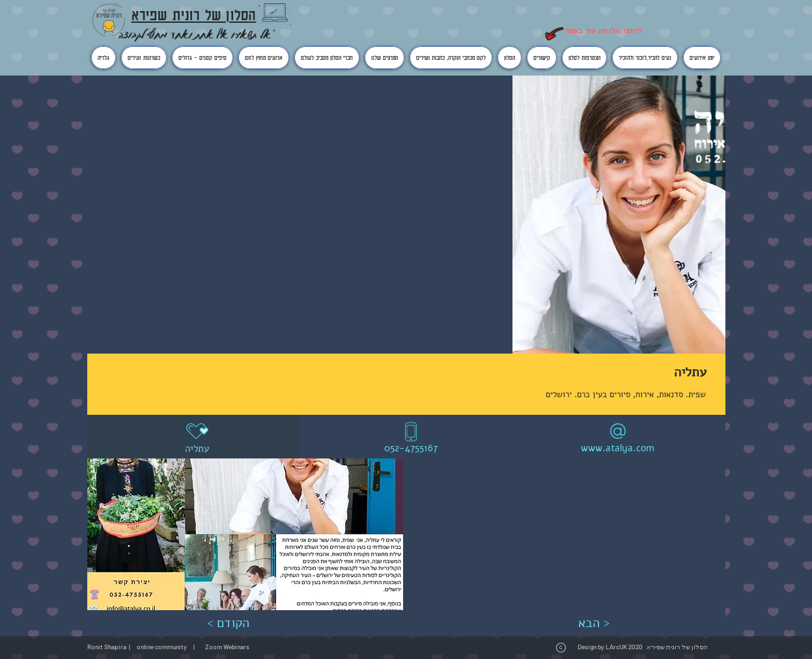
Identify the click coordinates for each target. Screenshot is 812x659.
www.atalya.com (618, 448)
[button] (245, 534)
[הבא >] (594, 623)
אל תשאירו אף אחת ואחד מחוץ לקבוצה (195, 34)
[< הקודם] (229, 623)
